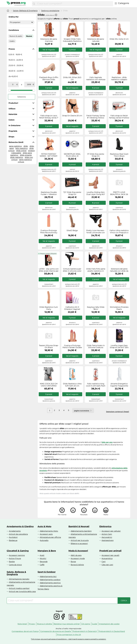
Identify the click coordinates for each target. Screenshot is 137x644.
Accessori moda (78, 558)
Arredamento (15, 531)
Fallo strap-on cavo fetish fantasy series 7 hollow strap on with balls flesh (49, 117)
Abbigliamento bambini (81, 531)
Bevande (44, 562)
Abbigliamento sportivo (50, 583)
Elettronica (105, 526)
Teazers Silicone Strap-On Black (49, 347)
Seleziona (22, 97)
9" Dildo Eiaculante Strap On (96, 155)
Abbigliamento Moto (49, 531)
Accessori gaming (17, 555)
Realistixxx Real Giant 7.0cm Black (119, 155)
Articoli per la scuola (80, 540)
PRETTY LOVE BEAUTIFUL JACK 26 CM (119, 193)
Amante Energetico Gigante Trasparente (119, 385)
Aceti (42, 555)
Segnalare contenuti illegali (118, 412)
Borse (73, 562)
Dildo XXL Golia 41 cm (119, 39)
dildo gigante (26, 155)
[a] (29, 84)
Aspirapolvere (108, 540)
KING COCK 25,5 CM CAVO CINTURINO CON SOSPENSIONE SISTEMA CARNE (49, 385)
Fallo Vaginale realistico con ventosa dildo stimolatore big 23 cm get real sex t (96, 78)
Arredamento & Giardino (20, 526)
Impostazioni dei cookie (109, 624)
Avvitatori (13, 537)
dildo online (21, 151)
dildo (26, 146)
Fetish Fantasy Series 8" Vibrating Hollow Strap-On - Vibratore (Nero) (96, 117)
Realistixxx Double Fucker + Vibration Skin (49, 193)
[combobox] (74, 4)
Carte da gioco (15, 565)
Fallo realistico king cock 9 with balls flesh (96, 385)
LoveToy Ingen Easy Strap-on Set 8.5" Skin (119, 347)
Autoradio (44, 540)
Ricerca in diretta (44, 624)
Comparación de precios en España (56, 631)
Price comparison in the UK (69, 635)
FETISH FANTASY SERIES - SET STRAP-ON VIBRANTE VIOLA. (49, 155)
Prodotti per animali (110, 551)
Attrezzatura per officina (50, 537)
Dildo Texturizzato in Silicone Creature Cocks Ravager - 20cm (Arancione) (96, 347)
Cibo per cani (107, 565)
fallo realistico (22, 148)
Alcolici (43, 558)
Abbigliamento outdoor (50, 580)
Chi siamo (86, 624)
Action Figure (15, 558)
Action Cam (107, 534)
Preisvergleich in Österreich (85, 631)
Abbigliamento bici (48, 576)
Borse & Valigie (77, 565)
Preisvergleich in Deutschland (112, 631)
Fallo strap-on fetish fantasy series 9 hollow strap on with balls (119, 117)
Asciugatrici (107, 537)
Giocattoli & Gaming (18, 551)
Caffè (42, 565)
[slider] (9, 90)
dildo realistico (17, 157)
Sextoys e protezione (50, 11)
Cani (104, 562)
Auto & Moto (44, 526)
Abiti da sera (76, 555)
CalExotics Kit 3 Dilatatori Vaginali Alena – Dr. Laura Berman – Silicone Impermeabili (72, 308)
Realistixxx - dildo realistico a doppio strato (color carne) (119, 78)
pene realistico (15, 146)
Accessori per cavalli (110, 555)
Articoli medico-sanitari (19, 588)
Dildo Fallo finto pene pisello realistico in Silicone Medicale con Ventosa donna (96, 270)
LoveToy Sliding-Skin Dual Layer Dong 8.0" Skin (96, 193)
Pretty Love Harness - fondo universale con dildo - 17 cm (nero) (96, 232)
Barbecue (13, 540)
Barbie (12, 562)
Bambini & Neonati (79, 526)
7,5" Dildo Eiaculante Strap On (72, 193)
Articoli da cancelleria (18, 534)
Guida (94, 624)
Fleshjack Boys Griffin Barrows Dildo (49, 78)
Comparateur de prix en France (25, 631)
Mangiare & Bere (47, 551)
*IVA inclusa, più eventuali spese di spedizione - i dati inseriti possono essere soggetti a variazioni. (68, 639)
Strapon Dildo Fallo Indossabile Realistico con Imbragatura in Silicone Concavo (72, 40)
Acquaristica (107, 558)
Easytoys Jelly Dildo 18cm (96, 308)
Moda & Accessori (78, 551)
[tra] (13, 84)
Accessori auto (46, 534)
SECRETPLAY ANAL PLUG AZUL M (72, 155)
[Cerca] (34, 4)
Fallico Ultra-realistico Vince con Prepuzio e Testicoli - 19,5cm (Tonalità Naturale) (119, 232)
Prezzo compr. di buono (48, 254)
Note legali (22, 624)
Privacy (32, 624)
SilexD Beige (72, 231)
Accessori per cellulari (111, 531)
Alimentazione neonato (19, 579)
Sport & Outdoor (47, 572)
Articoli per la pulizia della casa (22, 591)
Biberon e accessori (79, 543)
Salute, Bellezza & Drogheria (25, 11)
